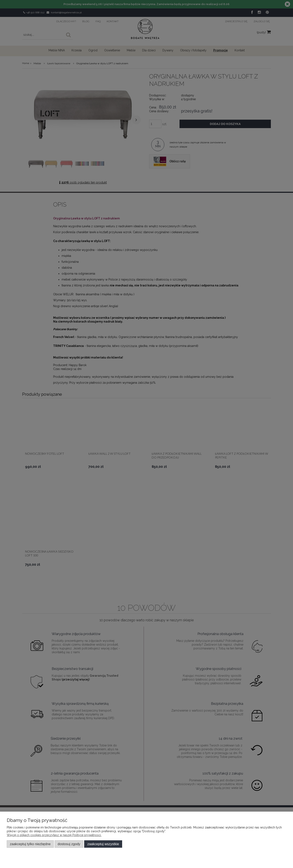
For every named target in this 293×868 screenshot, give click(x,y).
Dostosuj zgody (69, 844)
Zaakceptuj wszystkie (103, 844)
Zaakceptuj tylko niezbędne (30, 844)
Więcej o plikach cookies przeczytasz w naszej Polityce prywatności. (54, 835)
